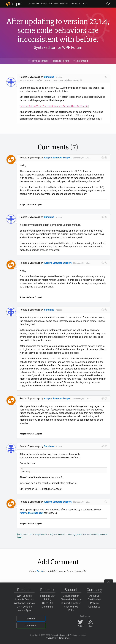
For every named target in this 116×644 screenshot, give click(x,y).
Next (80, 61)
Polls (71, 610)
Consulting (48, 607)
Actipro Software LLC (60, 635)
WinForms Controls (24, 603)
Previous (38, 61)
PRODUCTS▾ (34, 4)
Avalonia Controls (24, 599)
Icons (20, 610)
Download (31, 619)
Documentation (71, 596)
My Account (31, 626)
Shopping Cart (48, 596)
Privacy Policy (52, 638)
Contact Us (94, 607)
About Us (94, 596)
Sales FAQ (48, 603)
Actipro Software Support (58, 158)
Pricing (48, 599)
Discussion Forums (71, 599)
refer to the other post (32, 513)
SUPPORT (64, 4)
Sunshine (49, 77)
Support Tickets (71, 603)
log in (40, 571)
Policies (94, 603)
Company (94, 590)
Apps (28, 610)
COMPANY (76, 4)
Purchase (48, 590)
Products (24, 590)
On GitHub (94, 599)
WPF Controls (24, 596)
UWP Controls (24, 607)
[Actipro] (14, 4)
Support (71, 590)
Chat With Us (71, 607)
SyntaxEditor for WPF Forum (58, 47)
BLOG (85, 4)
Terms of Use (65, 638)
